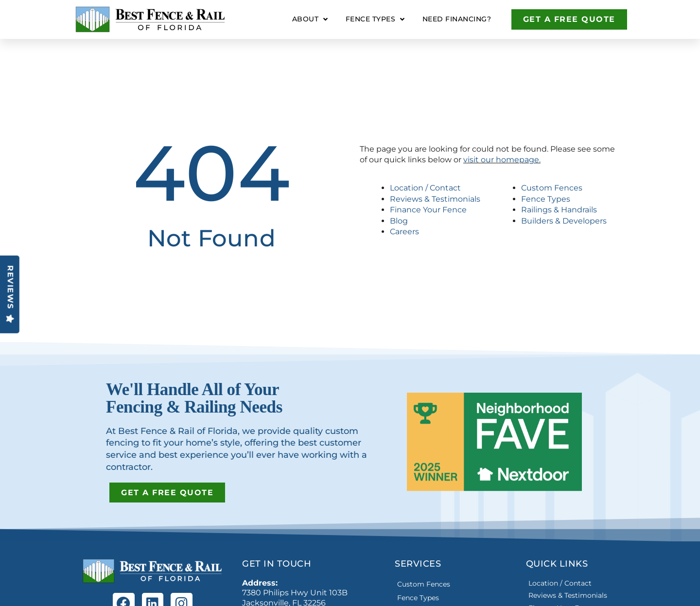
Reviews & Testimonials (435, 199)
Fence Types (375, 19)
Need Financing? (457, 19)
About (310, 19)
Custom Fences (552, 188)
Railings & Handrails (559, 210)
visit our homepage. (502, 160)
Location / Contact (425, 188)
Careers (404, 232)
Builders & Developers (564, 221)
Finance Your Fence (428, 210)
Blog (399, 221)
